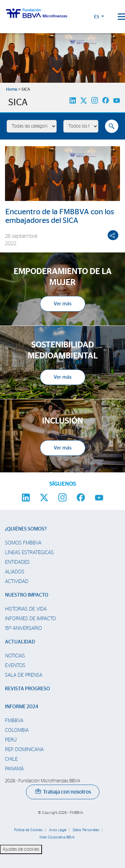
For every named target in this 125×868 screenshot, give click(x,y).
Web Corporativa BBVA (57, 837)
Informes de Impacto (30, 619)
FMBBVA (14, 721)
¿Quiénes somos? (26, 529)
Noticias (15, 656)
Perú (11, 740)
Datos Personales (86, 830)
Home (12, 90)
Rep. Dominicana (24, 750)
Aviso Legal (58, 830)
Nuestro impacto (27, 595)
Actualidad (20, 642)
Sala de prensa (24, 675)
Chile (11, 759)
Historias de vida (26, 609)
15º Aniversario (23, 628)
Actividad (17, 581)
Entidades (17, 562)
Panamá (14, 769)
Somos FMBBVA (23, 543)
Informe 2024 (21, 707)
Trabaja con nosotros (63, 792)
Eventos (15, 666)
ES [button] (97, 17)
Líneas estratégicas (29, 553)
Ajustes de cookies (21, 849)
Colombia (17, 730)
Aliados (15, 572)
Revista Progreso (27, 689)
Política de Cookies (28, 830)
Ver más (63, 304)
